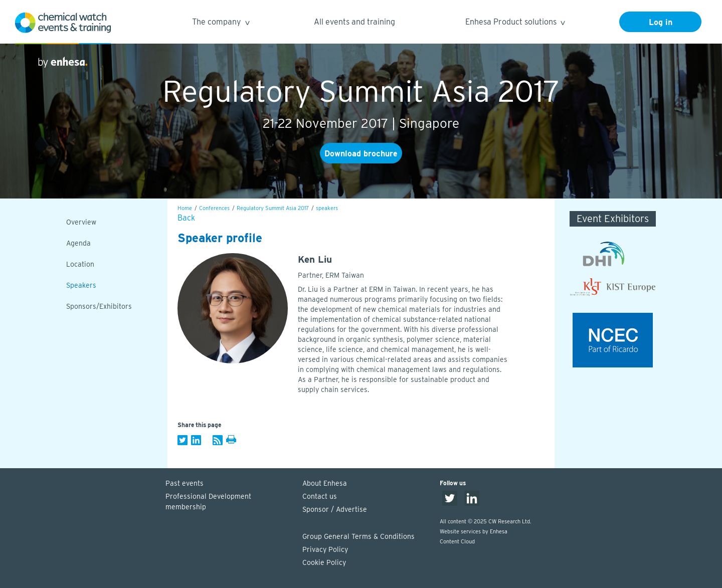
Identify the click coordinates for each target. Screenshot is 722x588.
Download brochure (361, 154)
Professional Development (229, 502)
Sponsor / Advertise (335, 509)
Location (80, 264)
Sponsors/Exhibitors (99, 306)
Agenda (78, 243)
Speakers (81, 285)
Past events (185, 483)
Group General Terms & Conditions (358, 536)
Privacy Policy (325, 549)
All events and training (354, 22)
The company (220, 23)
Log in (661, 22)
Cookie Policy (324, 562)
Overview (81, 222)
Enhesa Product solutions (515, 23)
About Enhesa (325, 483)
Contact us (320, 496)
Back (186, 218)
